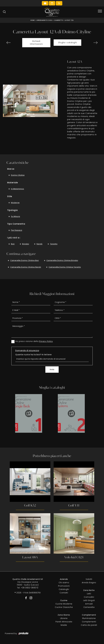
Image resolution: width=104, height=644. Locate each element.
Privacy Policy (46, 341)
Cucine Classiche (64, 607)
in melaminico (18, 189)
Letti (89, 594)
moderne (15, 203)
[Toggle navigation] (100, 11)
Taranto (54, 244)
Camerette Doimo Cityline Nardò (26, 267)
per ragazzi (17, 230)
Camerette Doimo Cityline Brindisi (62, 260)
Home (33, 20)
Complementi (89, 622)
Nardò (40, 244)
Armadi (89, 604)
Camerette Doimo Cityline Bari (25, 260)
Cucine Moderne (64, 604)
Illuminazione (89, 619)
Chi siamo (64, 583)
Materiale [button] (13, 183)
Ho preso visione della (34, 341)
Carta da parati (89, 625)
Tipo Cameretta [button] (16, 224)
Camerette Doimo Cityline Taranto (65, 267)
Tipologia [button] (12, 210)
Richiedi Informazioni (36, 43)
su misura (16, 216)
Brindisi (26, 244)
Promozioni (64, 586)
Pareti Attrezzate (64, 622)
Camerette (59, 20)
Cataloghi (64, 590)
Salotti (89, 579)
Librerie (64, 619)
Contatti (64, 593)
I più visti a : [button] (14, 238)
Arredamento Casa (44, 20)
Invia (52, 369)
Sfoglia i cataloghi (67, 43)
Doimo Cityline (18, 175)
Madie (64, 625)
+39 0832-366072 (30, 588)
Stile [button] (10, 196)
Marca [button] (11, 169)
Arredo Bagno (89, 583)
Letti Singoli (89, 601)
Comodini (89, 597)
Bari (13, 244)
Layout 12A (69, 20)
